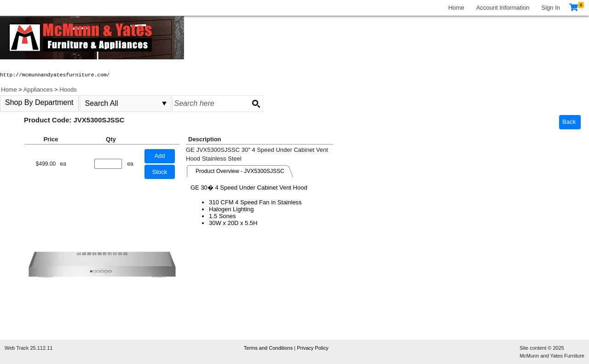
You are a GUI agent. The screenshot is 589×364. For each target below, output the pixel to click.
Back (569, 122)
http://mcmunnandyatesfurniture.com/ (55, 75)
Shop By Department (39, 102)
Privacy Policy (312, 348)
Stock (160, 172)
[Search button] (256, 104)
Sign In (551, 8)
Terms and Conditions (269, 348)
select (164, 104)
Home (456, 8)
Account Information (503, 8)
